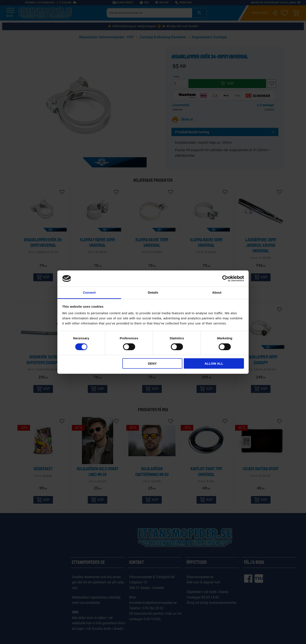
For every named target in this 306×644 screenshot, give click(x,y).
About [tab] (217, 292)
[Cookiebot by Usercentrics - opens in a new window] (225, 279)
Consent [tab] (89, 292)
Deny (152, 363)
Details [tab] (153, 292)
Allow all (214, 363)
